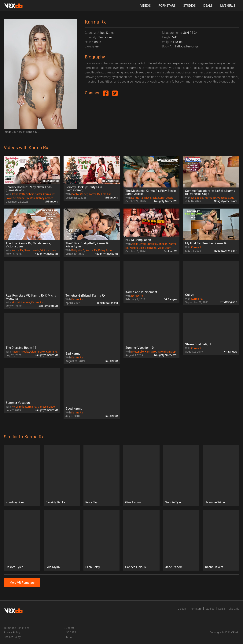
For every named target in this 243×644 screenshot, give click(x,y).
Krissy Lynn (105, 250)
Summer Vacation (18, 403)
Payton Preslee (20, 352)
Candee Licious (135, 567)
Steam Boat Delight (198, 344)
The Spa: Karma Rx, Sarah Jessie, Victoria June (28, 245)
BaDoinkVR (111, 361)
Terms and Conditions (17, 628)
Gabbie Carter (34, 194)
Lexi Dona (151, 248)
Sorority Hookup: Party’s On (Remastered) (84, 189)
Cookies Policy (12, 637)
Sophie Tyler (173, 502)
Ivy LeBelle (197, 198)
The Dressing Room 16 (21, 348)
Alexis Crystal (139, 244)
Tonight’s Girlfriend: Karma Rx (85, 296)
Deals (208, 6)
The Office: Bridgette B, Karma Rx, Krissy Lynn (88, 245)
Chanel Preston (26, 198)
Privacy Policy (12, 632)
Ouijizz (190, 295)
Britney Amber (44, 198)
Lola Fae (11, 198)
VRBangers (51, 202)
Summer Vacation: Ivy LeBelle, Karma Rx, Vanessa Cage (210, 192)
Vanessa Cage (226, 198)
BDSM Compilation (138, 240)
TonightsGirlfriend (107, 303)
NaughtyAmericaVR (166, 201)
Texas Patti (18, 194)
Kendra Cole (137, 248)
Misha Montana (21, 302)
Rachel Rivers (214, 567)
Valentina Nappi (167, 352)
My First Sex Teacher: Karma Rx (206, 243)
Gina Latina (133, 502)
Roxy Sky (92, 502)
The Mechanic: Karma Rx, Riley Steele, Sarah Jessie (151, 192)
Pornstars (167, 6)
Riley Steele (151, 198)
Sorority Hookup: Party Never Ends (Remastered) (29, 189)
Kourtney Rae (15, 502)
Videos (146, 6)
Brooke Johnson (158, 244)
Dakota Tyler (14, 567)
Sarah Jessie (166, 198)
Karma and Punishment (141, 292)
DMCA (68, 637)
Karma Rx (49, 194)
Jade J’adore (174, 567)
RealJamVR (171, 251)
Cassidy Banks (55, 502)
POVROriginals (229, 302)
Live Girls (228, 6)
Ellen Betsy (93, 567)
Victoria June (48, 250)
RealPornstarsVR (48, 306)
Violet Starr (164, 248)
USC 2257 (70, 632)
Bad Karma (73, 354)
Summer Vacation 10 (140, 348)
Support (69, 628)
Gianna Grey (38, 352)
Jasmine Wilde (215, 502)
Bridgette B (78, 250)
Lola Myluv (53, 567)
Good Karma (74, 409)
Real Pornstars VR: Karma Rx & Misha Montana (31, 297)
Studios (190, 6)
